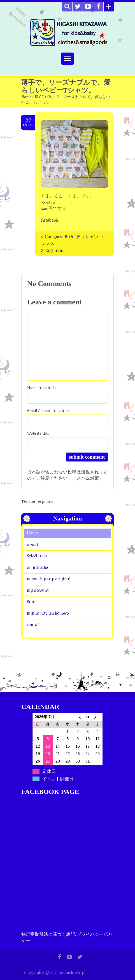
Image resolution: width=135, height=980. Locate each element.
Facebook (49, 220)
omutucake (37, 568)
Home (26, 97)
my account (38, 590)
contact (34, 625)
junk (60, 251)
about (33, 545)
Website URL (38, 433)
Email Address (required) (48, 411)
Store (32, 602)
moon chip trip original (49, 579)
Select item (37, 556)
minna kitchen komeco (48, 613)
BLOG (39, 97)
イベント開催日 (58, 779)
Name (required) (41, 388)
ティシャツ (87, 237)
